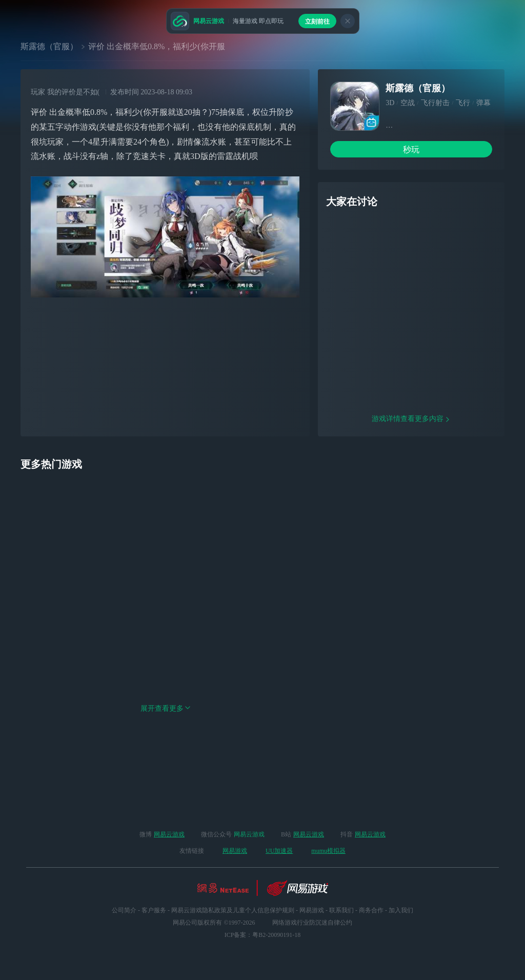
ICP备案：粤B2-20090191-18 (263, 935)
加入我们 (401, 910)
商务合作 (371, 910)
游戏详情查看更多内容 (411, 484)
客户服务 (154, 910)
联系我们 (341, 910)
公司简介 (124, 910)
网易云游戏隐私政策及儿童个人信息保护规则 (233, 910)
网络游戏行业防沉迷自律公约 (312, 923)
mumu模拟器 (328, 851)
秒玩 (411, 149)
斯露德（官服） (49, 46)
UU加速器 (279, 851)
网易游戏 (235, 851)
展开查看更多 (166, 774)
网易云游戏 (169, 834)
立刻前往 (317, 22)
